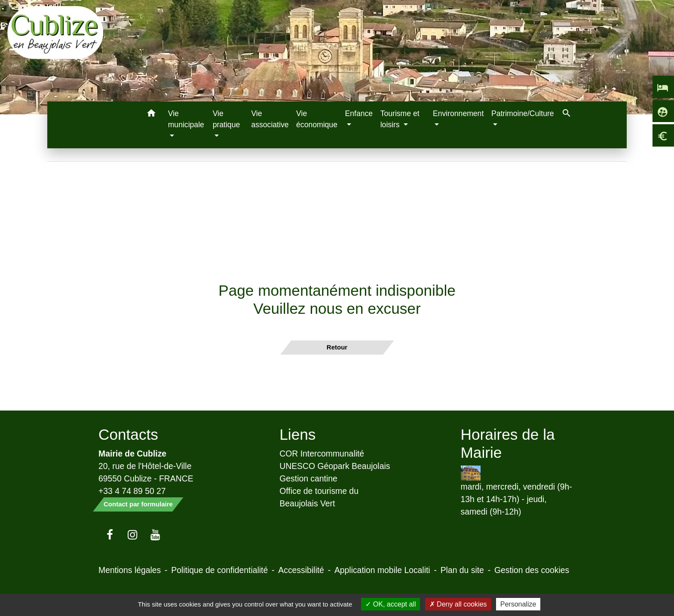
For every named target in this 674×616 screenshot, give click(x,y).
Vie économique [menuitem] (317, 119)
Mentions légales (130, 570)
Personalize (518, 604)
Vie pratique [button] (227, 119)
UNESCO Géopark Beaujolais (335, 466)
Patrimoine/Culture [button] (523, 113)
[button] (152, 115)
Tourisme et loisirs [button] (400, 119)
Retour (337, 347)
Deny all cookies (458, 604)
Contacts (128, 434)
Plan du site (462, 570)
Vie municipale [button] (186, 119)
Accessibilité (301, 570)
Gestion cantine (308, 478)
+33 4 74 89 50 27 (132, 491)
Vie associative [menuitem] (270, 119)
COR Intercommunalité (322, 454)
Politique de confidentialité (219, 570)
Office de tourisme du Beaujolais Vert (319, 497)
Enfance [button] (359, 113)
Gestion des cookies (532, 570)
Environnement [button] (458, 113)
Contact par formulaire (138, 504)
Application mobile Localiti (382, 570)
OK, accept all (391, 604)
